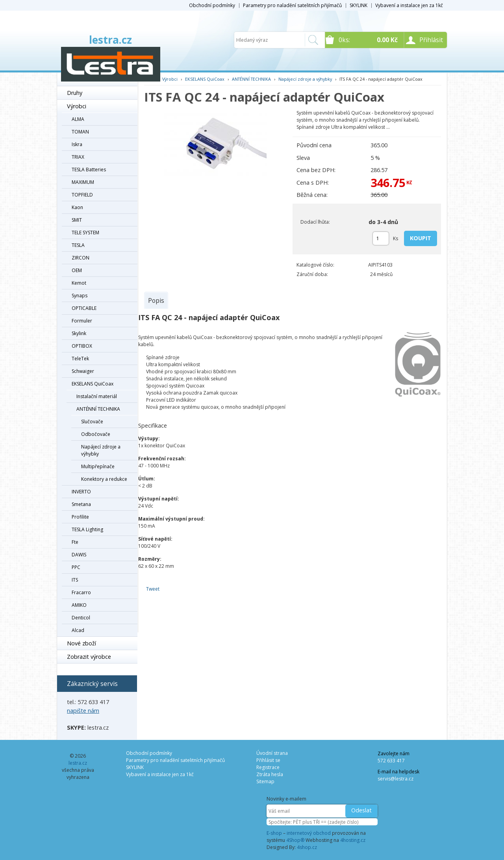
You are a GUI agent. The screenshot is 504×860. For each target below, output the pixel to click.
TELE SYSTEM (85, 233)
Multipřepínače (98, 466)
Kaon (77, 207)
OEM (77, 270)
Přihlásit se (268, 760)
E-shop (274, 833)
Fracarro (81, 592)
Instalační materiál (97, 396)
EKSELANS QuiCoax (93, 384)
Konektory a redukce (104, 479)
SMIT (77, 220)
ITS (75, 580)
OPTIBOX (82, 346)
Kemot (79, 283)
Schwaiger (83, 371)
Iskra (77, 144)
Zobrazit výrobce (89, 657)
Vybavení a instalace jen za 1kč (409, 5)
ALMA (78, 119)
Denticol (81, 618)
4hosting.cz (353, 840)
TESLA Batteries (89, 170)
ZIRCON (81, 258)
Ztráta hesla (270, 774)
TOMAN (80, 132)
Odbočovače (96, 434)
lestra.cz (110, 40)
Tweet (153, 589)
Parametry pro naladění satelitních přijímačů (292, 5)
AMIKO (79, 605)
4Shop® (295, 840)
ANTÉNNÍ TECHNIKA (98, 409)
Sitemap (265, 781)
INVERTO (81, 492)
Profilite (80, 517)
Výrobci (77, 106)
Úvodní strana (272, 753)
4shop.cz (307, 847)
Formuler (82, 321)
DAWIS (79, 555)
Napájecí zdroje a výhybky (101, 450)
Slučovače (92, 422)
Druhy (75, 93)
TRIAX (78, 157)
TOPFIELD (82, 195)
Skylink (79, 333)
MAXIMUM (83, 182)
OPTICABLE (84, 308)
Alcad (78, 630)
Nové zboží (82, 643)
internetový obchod (309, 833)
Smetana (81, 504)
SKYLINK (359, 5)
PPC (76, 567)
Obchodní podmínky (212, 5)
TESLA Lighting (87, 529)
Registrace (268, 767)
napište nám (83, 711)
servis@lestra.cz (396, 779)
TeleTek (80, 359)
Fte (75, 542)
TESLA (78, 245)
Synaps (80, 296)
